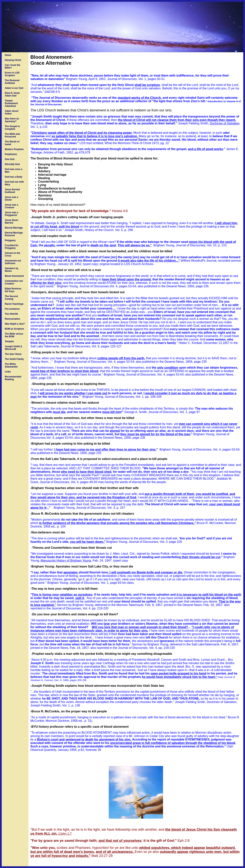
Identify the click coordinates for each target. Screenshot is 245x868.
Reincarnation (12, 319)
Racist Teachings (14, 304)
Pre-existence (12, 309)
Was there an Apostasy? (12, 120)
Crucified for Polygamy (12, 247)
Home (8, 55)
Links (8, 372)
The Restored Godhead (12, 82)
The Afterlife (11, 314)
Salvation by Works (12, 270)
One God (10, 159)
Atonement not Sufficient (13, 262)
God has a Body (13, 177)
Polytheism (11, 154)
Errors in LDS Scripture (12, 74)
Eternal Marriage (14, 228)
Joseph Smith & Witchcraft (13, 348)
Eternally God (12, 164)
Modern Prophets (14, 149)
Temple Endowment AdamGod (11, 103)
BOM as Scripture (14, 329)
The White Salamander (11, 365)
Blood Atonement (14, 276)
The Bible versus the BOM (14, 335)
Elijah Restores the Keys (13, 290)
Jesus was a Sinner (11, 198)
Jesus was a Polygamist (11, 214)
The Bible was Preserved (12, 135)
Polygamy (10, 240)
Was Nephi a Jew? (15, 324)
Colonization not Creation (14, 282)
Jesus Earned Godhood (12, 191)
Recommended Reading (13, 378)
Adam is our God (14, 88)
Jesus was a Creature (11, 206)
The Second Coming (11, 298)
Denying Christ (13, 60)
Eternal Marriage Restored (14, 234)
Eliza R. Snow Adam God (12, 94)
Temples (9, 341)
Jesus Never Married (12, 221)
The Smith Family (14, 359)
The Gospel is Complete (12, 128)
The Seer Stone (13, 354)
